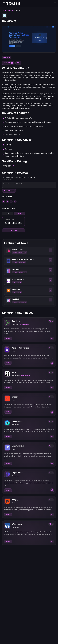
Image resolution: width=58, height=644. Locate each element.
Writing (10, 10)
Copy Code (13, 230)
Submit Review (9, 191)
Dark (19, 213)
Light (7, 213)
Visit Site (8, 63)
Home (4, 10)
